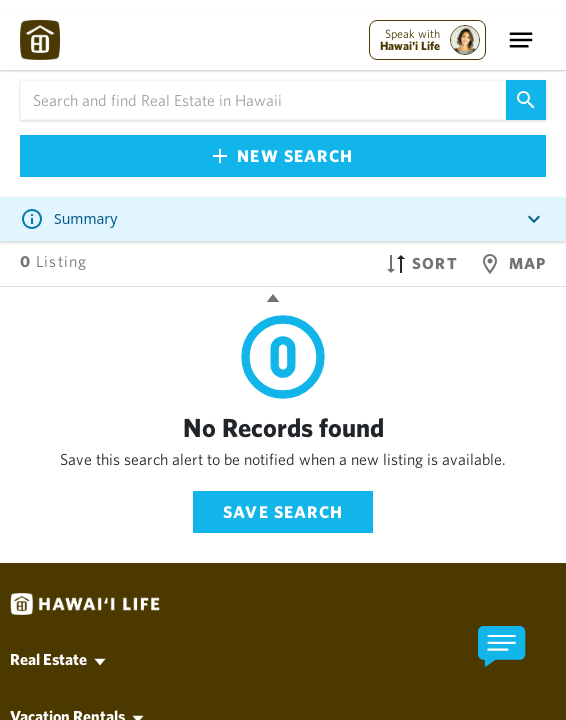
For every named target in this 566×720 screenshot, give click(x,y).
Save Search (283, 511)
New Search (283, 155)
